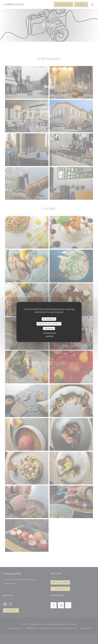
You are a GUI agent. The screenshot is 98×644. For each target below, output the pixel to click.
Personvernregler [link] (50, 333)
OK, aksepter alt (49, 319)
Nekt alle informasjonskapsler (49, 324)
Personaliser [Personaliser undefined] (49, 328)
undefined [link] (50, 336)
